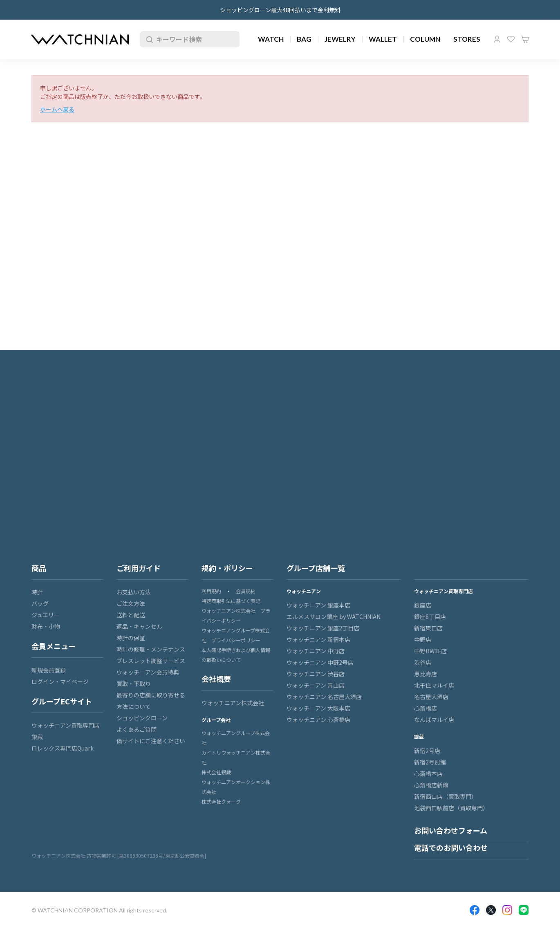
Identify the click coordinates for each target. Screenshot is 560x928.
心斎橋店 (426, 708)
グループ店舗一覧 (316, 568)
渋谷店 (423, 662)
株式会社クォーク (221, 801)
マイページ (497, 39)
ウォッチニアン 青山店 (316, 685)
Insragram (507, 910)
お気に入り (511, 39)
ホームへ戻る (57, 109)
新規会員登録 (49, 670)
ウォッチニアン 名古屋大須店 (324, 697)
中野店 (423, 639)
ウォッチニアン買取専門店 (66, 725)
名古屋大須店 (431, 697)
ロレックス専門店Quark (63, 748)
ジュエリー (46, 615)
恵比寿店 (426, 674)
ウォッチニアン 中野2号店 (320, 662)
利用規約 (211, 591)
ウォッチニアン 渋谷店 (316, 674)
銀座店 (423, 605)
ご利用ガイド (139, 568)
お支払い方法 (134, 592)
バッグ (40, 603)
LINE (524, 910)
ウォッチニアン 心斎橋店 (318, 720)
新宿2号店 (427, 751)
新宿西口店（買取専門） (446, 796)
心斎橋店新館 (431, 785)
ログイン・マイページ (60, 681)
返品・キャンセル (139, 626)
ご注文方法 (131, 603)
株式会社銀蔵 (216, 772)
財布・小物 (46, 626)
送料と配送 (131, 615)
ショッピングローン (142, 718)
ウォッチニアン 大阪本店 (318, 708)
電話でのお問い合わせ (451, 847)
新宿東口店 (428, 628)
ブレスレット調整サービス (151, 661)
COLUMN (425, 39)
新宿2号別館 (430, 762)
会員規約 (246, 591)
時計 (37, 592)
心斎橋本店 (428, 773)
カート (525, 39)
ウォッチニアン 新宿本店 (318, 639)
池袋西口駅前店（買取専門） (451, 808)
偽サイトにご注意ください (151, 741)
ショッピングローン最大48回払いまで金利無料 (280, 10)
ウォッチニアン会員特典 (148, 672)
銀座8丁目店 (430, 616)
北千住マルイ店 (434, 685)
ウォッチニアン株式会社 (233, 703)
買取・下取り (134, 684)
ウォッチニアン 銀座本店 (318, 605)
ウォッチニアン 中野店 (316, 651)
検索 (148, 39)
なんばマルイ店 (434, 720)
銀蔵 (37, 737)
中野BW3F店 (430, 651)
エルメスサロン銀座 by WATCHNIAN (334, 616)
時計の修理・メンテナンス (151, 649)
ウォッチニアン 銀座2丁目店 (323, 628)
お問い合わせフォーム (451, 830)
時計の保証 (131, 638)
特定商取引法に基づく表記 (231, 601)
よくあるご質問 (137, 729)
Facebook (475, 910)
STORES (467, 39)
